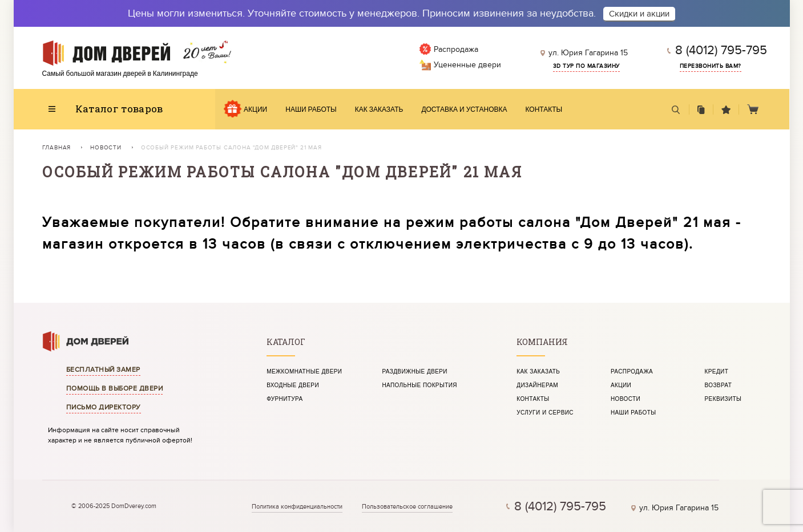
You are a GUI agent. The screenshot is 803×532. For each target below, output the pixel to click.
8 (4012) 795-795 (721, 50)
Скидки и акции (639, 14)
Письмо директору (104, 407)
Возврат (719, 385)
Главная (57, 148)
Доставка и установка (464, 110)
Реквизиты (723, 399)
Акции (255, 110)
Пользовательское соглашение (407, 507)
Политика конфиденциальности (297, 507)
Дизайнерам (537, 385)
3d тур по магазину (586, 66)
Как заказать (379, 110)
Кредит (717, 372)
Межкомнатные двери (304, 372)
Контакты (544, 110)
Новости (106, 148)
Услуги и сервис (545, 413)
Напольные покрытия (419, 385)
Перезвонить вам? (711, 66)
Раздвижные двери (415, 372)
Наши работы (311, 110)
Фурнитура (285, 399)
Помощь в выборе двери (115, 388)
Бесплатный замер (103, 369)
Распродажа (632, 372)
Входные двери (293, 385)
